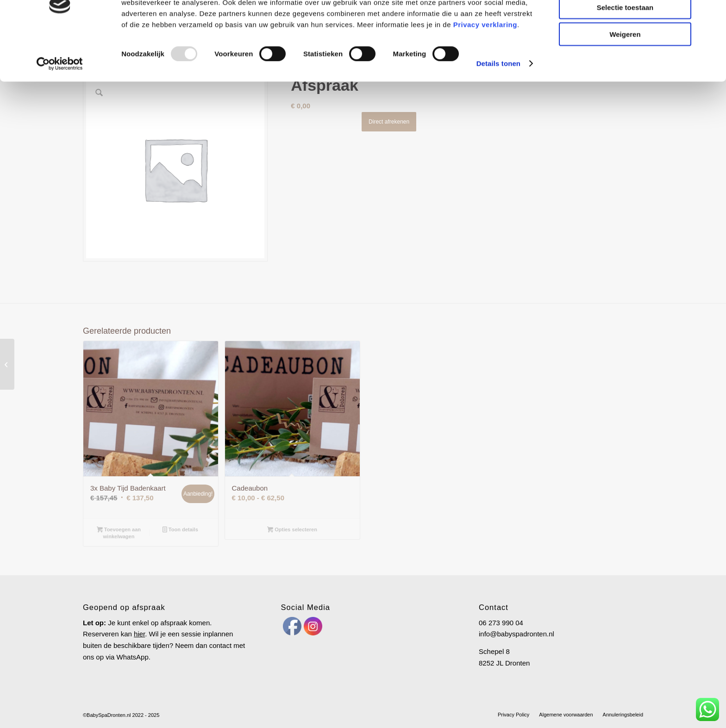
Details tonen (498, 106)
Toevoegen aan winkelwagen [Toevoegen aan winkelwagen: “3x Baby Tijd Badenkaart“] (119, 533)
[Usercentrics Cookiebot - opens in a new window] (60, 106)
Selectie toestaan (625, 50)
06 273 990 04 (501, 623)
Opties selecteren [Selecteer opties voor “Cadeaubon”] (292, 530)
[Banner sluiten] (712, 14)
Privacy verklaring (485, 67)
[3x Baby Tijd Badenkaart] (7, 364)
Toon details (180, 530)
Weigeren (625, 77)
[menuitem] (513, 715)
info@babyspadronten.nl (516, 634)
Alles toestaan (625, 23)
